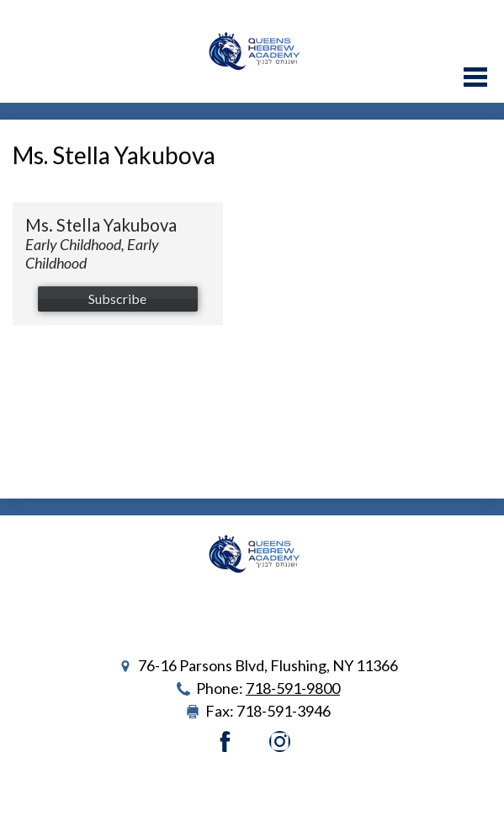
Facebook (225, 742)
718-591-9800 (293, 688)
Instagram (280, 742)
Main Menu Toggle (475, 77)
